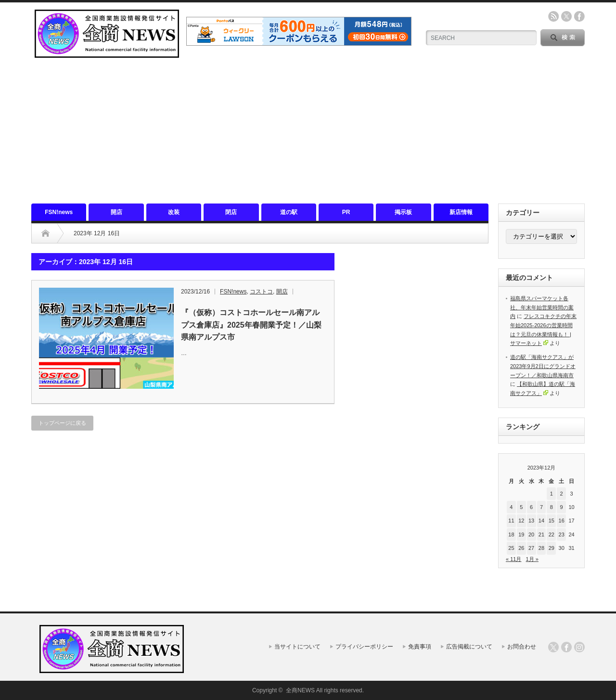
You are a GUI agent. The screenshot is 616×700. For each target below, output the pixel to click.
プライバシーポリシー (364, 647)
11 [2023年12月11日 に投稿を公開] (511, 521)
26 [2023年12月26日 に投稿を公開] (521, 548)
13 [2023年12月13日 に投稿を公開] (531, 521)
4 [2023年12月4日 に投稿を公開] (511, 507)
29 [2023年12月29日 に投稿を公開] (552, 548)
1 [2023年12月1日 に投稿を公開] (552, 494)
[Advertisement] (308, 131)
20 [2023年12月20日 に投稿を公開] (531, 535)
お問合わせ (522, 647)
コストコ (261, 292)
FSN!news (59, 212)
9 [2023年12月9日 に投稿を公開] (562, 507)
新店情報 (461, 212)
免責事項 (420, 647)
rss (553, 16)
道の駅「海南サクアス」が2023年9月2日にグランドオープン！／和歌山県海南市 (543, 366)
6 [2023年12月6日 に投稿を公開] (531, 507)
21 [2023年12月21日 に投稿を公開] (541, 535)
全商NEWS (300, 690)
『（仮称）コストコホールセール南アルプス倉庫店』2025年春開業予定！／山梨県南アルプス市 (251, 325)
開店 (116, 212)
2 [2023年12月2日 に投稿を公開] (562, 494)
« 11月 (513, 559)
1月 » (532, 559)
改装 (174, 212)
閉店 (231, 212)
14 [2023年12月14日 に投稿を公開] (541, 521)
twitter (566, 16)
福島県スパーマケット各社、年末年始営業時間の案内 (542, 307)
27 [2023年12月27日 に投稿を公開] (531, 548)
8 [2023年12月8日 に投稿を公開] (552, 507)
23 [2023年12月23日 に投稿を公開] (562, 535)
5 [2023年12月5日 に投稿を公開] (521, 507)
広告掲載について (469, 647)
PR (346, 212)
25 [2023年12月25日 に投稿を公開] (511, 548)
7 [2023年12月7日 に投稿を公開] (541, 507)
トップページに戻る (62, 423)
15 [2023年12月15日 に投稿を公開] (552, 521)
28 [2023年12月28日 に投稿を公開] (541, 548)
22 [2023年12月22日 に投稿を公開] (552, 535)
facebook (579, 16)
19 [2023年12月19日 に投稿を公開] (521, 535)
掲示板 (403, 212)
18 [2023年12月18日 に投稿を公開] (511, 535)
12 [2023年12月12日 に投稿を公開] (521, 521)
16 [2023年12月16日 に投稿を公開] (562, 521)
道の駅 (289, 212)
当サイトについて (297, 647)
